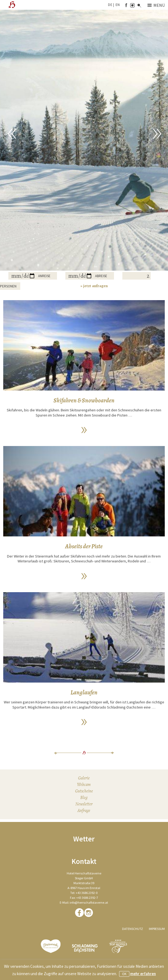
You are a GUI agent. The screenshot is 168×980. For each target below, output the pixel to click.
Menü (156, 5)
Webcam (84, 785)
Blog (84, 798)
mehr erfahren (143, 974)
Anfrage (84, 811)
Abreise (101, 276)
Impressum (157, 929)
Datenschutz (132, 929)
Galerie (84, 778)
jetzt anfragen (95, 286)
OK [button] (124, 974)
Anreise (44, 276)
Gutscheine (84, 791)
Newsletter (84, 804)
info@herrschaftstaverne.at (89, 902)
